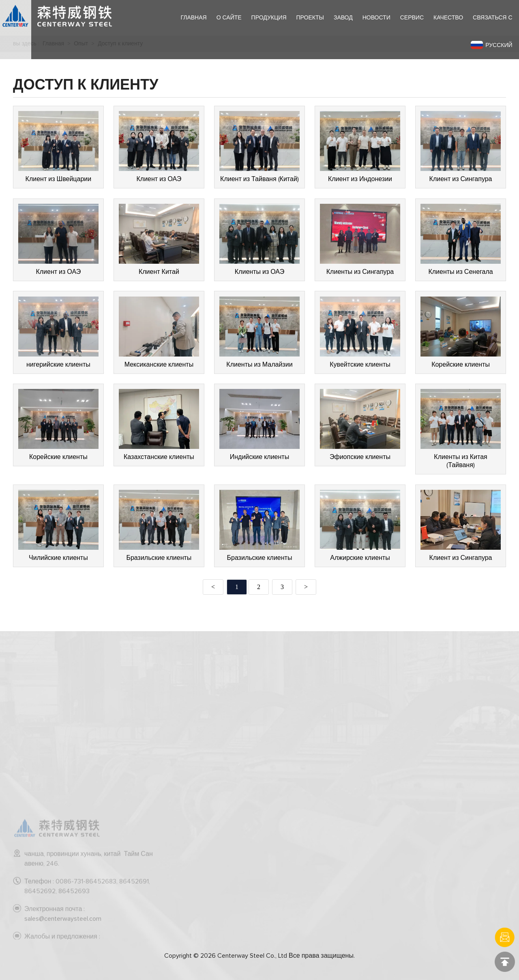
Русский (491, 45)
